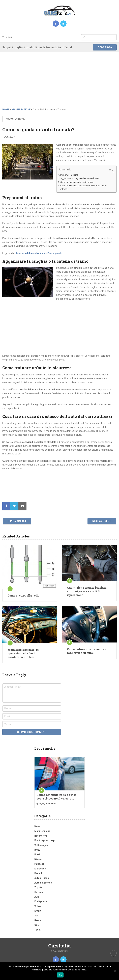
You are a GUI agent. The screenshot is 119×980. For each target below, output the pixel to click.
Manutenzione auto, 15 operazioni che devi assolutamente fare (23, 653)
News (37, 826)
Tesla (37, 930)
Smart (38, 911)
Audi (37, 897)
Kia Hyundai (41, 901)
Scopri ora (105, 47)
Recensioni (41, 836)
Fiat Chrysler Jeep (44, 840)
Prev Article (17, 521)
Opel (37, 925)
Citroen (39, 892)
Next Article (102, 521)
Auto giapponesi (43, 883)
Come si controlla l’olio (23, 595)
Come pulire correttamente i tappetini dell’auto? (86, 651)
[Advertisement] (59, 83)
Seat (37, 916)
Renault (39, 873)
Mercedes (40, 869)
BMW (37, 850)
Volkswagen (41, 845)
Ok (60, 975)
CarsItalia (59, 946)
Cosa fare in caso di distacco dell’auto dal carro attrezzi (83, 187)
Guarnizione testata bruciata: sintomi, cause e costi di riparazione (87, 591)
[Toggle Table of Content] (109, 170)
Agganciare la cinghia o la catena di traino (80, 178)
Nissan (38, 859)
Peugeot (39, 864)
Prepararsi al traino (69, 175)
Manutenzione (15, 119)
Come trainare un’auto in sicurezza (77, 182)
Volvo (38, 906)
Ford (37, 855)
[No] (115, 971)
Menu (9, 37)
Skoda (38, 920)
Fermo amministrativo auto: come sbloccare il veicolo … (56, 797)
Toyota (38, 887)
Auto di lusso (42, 878)
